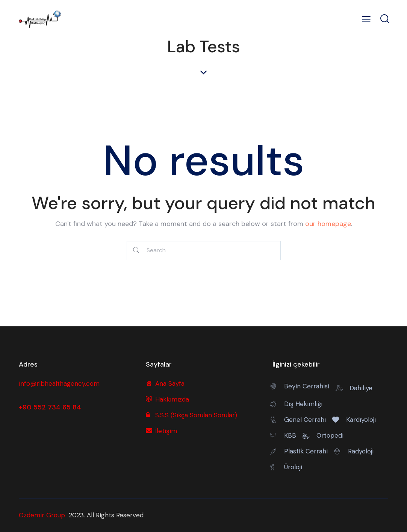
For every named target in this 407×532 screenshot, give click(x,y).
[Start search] (136, 251)
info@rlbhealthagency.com (59, 383)
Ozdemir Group (42, 515)
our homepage (328, 224)
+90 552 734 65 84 (50, 407)
